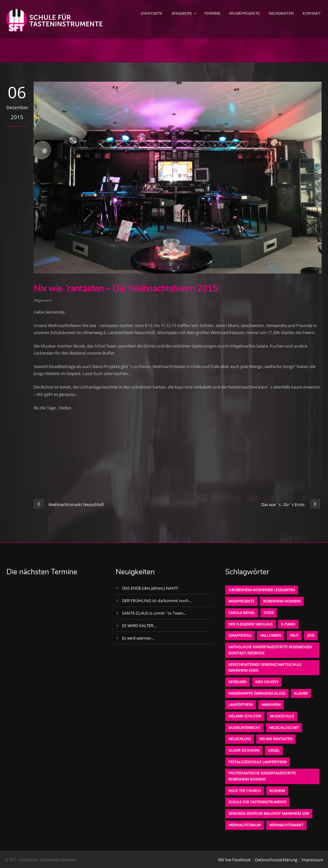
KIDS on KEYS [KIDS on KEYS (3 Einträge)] (267, 682)
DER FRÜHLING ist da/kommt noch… (157, 601)
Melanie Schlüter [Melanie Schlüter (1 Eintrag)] (245, 716)
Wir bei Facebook (234, 860)
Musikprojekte (245, 13)
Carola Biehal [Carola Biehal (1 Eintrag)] (242, 613)
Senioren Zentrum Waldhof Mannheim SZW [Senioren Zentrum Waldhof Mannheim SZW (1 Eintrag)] (269, 813)
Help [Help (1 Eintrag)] (294, 635)
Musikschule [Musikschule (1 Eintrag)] (282, 716)
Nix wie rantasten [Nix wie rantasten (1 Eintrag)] (276, 739)
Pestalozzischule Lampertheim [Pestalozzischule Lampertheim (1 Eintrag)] (258, 762)
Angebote (182, 13)
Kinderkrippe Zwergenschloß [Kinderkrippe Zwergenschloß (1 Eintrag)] (257, 693)
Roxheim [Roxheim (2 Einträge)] (277, 791)
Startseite (152, 13)
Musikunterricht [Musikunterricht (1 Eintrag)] (244, 728)
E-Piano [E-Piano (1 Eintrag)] (288, 624)
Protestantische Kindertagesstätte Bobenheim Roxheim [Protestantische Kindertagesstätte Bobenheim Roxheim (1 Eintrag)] (262, 776)
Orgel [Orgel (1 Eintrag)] (274, 750)
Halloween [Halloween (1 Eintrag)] (271, 635)
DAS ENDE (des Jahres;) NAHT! (150, 588)
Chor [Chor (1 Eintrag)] (269, 613)
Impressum (312, 860)
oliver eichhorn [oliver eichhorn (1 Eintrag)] (244, 750)
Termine (212, 13)
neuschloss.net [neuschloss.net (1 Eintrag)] (284, 728)
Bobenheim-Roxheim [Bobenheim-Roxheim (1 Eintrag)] (282, 601)
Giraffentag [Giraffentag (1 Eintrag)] (240, 635)
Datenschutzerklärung (276, 860)
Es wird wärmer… (138, 638)
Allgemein (43, 300)
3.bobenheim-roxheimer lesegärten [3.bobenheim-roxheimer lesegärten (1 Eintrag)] (262, 590)
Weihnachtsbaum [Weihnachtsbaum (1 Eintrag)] (245, 825)
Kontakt (312, 13)
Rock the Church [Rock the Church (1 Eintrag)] (245, 791)
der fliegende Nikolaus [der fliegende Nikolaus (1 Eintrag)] (250, 624)
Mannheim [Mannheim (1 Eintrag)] (271, 704)
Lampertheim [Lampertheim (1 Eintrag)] (241, 704)
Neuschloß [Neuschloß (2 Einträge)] (240, 739)
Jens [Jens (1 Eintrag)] (311, 635)
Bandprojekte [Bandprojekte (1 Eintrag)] (241, 601)
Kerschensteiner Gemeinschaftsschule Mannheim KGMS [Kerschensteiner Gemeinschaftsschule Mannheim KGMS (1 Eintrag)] (265, 667)
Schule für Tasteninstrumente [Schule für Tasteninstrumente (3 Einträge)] (257, 802)
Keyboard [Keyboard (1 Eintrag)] (238, 682)
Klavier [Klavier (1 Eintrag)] (301, 693)
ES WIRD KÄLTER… (139, 626)
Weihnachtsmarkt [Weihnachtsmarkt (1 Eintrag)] (286, 825)
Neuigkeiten (281, 13)
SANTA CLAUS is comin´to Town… (154, 613)
